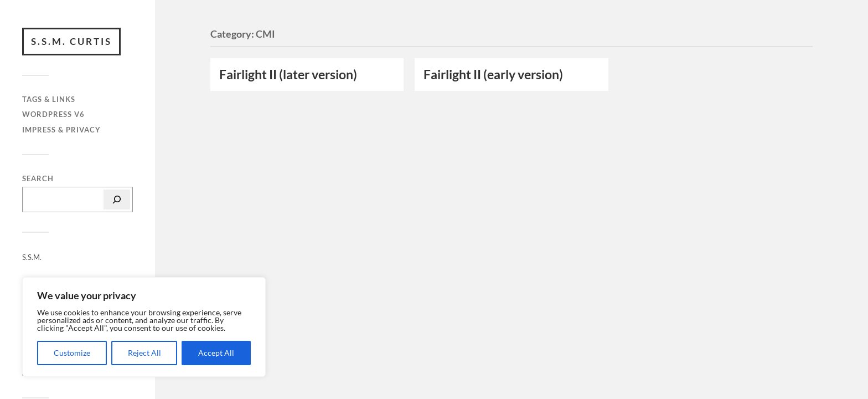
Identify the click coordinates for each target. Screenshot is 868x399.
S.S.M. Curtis (71, 41)
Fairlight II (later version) (288, 75)
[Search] (117, 199)
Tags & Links (49, 99)
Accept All (216, 353)
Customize (72, 353)
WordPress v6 (53, 114)
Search (38, 179)
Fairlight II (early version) (493, 75)
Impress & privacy (61, 130)
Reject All (144, 353)
